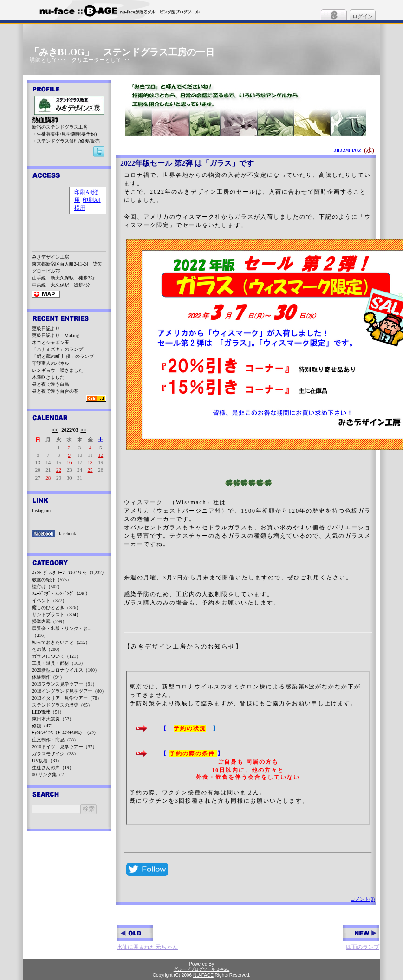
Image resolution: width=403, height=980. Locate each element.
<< (55, 430)
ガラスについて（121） (56, 656)
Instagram (41, 510)
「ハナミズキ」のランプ (58, 349)
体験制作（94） (48, 677)
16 (69, 462)
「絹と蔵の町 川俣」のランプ (63, 356)
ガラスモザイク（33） (55, 754)
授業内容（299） (49, 621)
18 (90, 462)
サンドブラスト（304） (56, 614)
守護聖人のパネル (51, 363)
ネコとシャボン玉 (51, 342)
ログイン (363, 16)
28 (48, 478)
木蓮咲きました (48, 377)
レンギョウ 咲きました (58, 370)
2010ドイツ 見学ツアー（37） (65, 747)
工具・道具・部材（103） (59, 663)
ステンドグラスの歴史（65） (62, 705)
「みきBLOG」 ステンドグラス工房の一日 (122, 52)
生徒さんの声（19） (53, 768)
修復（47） (44, 726)
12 (101, 455)
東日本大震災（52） (53, 719)
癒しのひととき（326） (56, 607)
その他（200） (47, 649)
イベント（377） (49, 600)
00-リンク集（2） (50, 775)
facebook (68, 534)
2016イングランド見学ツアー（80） (69, 691)
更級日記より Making (55, 335)
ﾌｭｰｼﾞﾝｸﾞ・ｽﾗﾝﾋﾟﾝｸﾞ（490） (61, 594)
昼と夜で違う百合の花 (55, 391)
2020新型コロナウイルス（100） (66, 670)
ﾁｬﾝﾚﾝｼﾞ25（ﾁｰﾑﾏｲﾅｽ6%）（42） (65, 733)
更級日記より (46, 328)
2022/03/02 (347, 150)
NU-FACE (203, 975)
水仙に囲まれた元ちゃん (147, 938)
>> (83, 430)
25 (90, 470)
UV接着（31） (47, 761)
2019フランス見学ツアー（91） (65, 684)
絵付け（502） (47, 587)
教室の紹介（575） (52, 580)
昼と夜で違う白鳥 (51, 384)
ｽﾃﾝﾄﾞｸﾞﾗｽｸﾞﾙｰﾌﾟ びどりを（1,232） (69, 573)
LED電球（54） (48, 712)
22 (59, 470)
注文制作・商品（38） (55, 740)
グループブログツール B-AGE (202, 969)
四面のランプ (361, 938)
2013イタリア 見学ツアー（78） (67, 698)
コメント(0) (363, 899)
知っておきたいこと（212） (61, 642)
